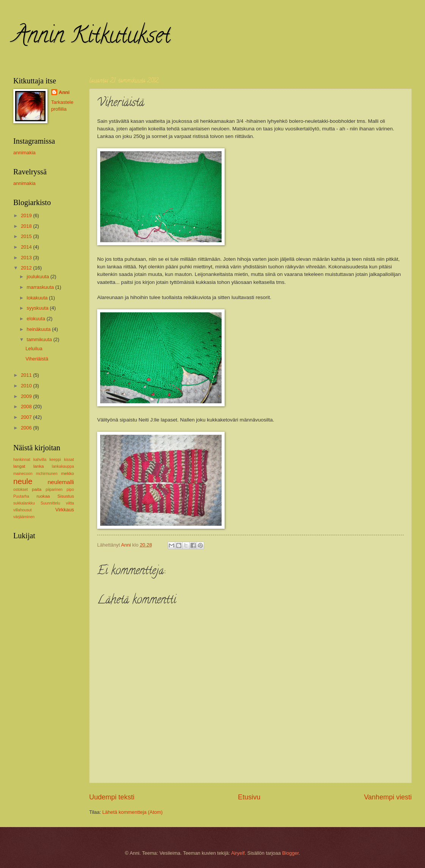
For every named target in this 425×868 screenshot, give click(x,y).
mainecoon (23, 474)
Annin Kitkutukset (92, 38)
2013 (27, 258)
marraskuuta (41, 287)
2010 (27, 386)
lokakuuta (38, 298)
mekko (68, 473)
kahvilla (40, 460)
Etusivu (249, 797)
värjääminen (24, 517)
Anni (64, 92)
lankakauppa (63, 466)
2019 (27, 215)
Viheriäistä (37, 359)
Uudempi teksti (112, 797)
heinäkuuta (39, 329)
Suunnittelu (50, 503)
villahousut (23, 510)
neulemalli (61, 482)
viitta (70, 503)
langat (19, 466)
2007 (27, 417)
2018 (27, 226)
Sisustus (66, 496)
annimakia (24, 153)
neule (23, 481)
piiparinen (54, 490)
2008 (27, 407)
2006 (27, 428)
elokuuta (36, 319)
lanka (39, 466)
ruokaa (43, 496)
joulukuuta (38, 277)
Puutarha (21, 496)
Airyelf (238, 853)
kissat (69, 460)
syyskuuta (38, 308)
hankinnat (22, 460)
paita (37, 489)
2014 (27, 247)
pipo (70, 490)
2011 (27, 375)
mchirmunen (47, 474)
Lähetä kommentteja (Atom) (133, 812)
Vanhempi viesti (388, 797)
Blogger (290, 853)
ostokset (20, 490)
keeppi (55, 460)
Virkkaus (65, 510)
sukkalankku (24, 503)
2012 (27, 268)
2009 (27, 396)
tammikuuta (40, 339)
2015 (27, 236)
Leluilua (34, 349)
